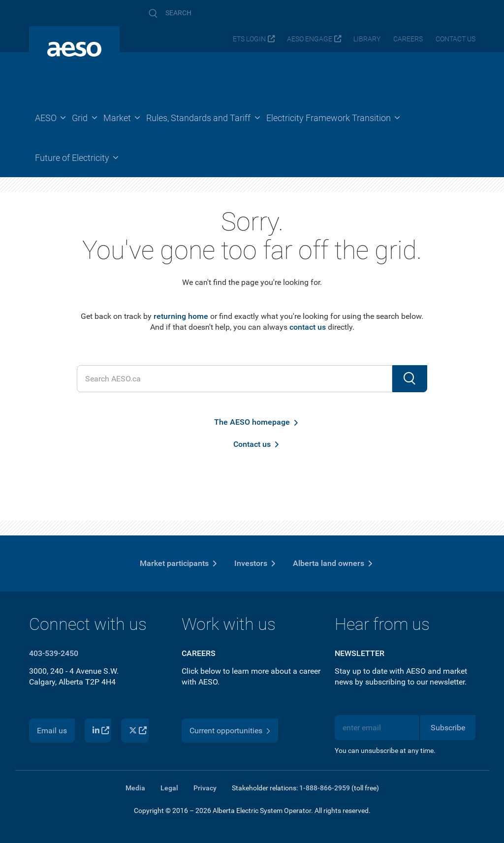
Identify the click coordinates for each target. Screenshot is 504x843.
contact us (308, 327)
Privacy (205, 788)
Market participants (174, 563)
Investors (251, 563)
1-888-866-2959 (325, 788)
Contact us (456, 39)
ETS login (249, 39)
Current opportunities (226, 731)
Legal (169, 788)
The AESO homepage (252, 422)
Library (367, 39)
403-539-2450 (54, 653)
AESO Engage (310, 39)
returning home (181, 316)
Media (135, 788)
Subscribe (448, 728)
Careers (408, 39)
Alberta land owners (329, 563)
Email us (52, 731)
